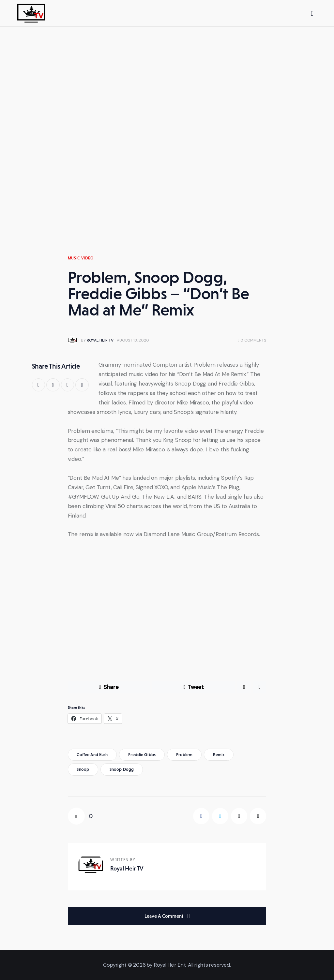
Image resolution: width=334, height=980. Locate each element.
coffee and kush (92, 755)
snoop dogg (122, 769)
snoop (83, 769)
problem (184, 755)
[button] (82, 385)
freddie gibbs (142, 755)
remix (219, 755)
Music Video (81, 258)
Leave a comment (164, 916)
